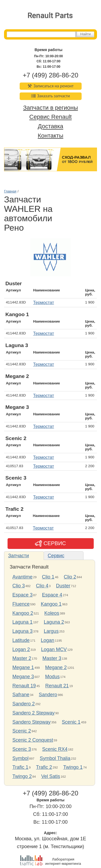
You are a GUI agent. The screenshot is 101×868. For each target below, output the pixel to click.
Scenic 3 (22, 749)
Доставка (50, 126)
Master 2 (22, 658)
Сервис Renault (50, 117)
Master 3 (52, 658)
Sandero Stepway (32, 722)
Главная (10, 191)
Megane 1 (23, 667)
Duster (63, 586)
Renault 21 (57, 686)
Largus (51, 631)
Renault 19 (24, 686)
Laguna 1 (22, 622)
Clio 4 (42, 586)
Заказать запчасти (51, 96)
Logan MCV (54, 649)
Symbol (20, 758)
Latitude (21, 640)
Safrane (21, 695)
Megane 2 (56, 667)
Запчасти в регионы (50, 108)
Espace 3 (22, 595)
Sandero (48, 695)
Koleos (52, 613)
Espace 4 (52, 595)
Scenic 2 (22, 731)
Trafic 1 (20, 767)
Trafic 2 (44, 767)
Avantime (22, 577)
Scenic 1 (71, 722)
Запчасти (18, 556)
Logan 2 (21, 649)
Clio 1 (48, 577)
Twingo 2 (22, 776)
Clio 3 (19, 586)
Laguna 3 (22, 631)
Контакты (50, 136)
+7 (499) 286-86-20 (50, 75)
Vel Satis (51, 776)
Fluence (21, 604)
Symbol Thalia (55, 758)
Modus (53, 677)
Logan (48, 640)
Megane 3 (23, 677)
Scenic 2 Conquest (33, 740)
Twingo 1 (73, 767)
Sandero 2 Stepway (34, 713)
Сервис (56, 556)
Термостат (44, 303)
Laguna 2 (54, 622)
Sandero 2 (24, 704)
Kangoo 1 (51, 604)
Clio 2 (70, 577)
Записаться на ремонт (50, 86)
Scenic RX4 (55, 749)
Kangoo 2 (23, 613)
